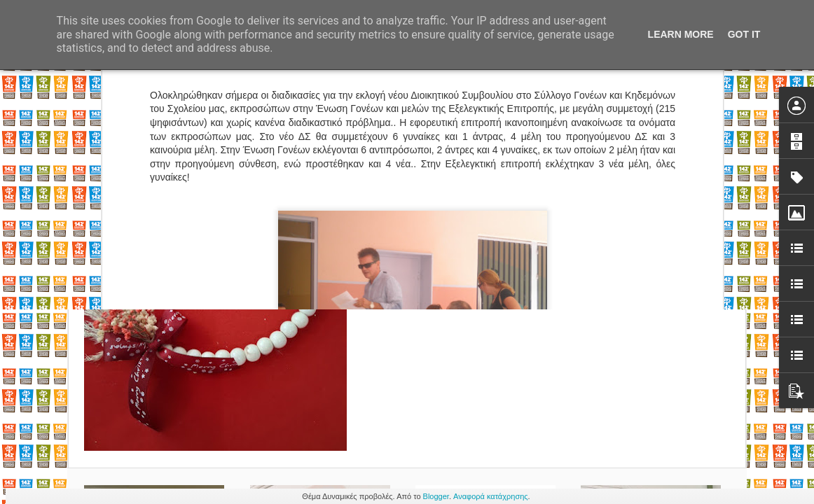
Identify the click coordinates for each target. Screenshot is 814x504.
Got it (744, 34)
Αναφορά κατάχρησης (491, 496)
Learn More (681, 34)
